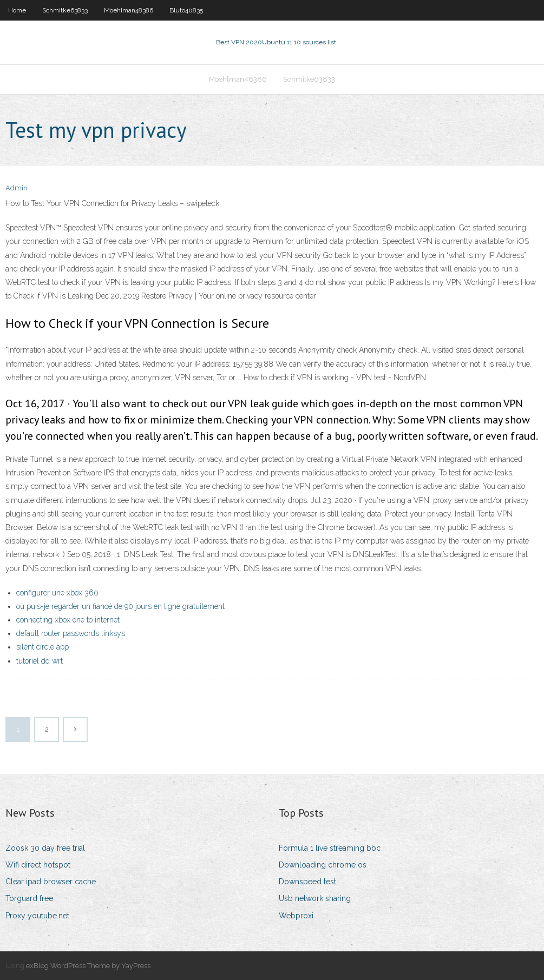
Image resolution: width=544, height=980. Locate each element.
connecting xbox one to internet (68, 620)
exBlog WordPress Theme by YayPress (88, 966)
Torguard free (29, 898)
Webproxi (296, 916)
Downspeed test (307, 882)
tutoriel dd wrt (40, 661)
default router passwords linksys (71, 633)
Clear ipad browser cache (51, 882)
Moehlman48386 (129, 10)
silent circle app (42, 647)
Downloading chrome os (323, 865)
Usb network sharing (315, 898)
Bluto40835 (186, 10)
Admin (17, 188)
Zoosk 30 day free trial (45, 848)
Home (17, 10)
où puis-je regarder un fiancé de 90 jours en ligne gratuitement (120, 606)
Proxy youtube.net (37, 916)
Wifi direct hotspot (38, 865)
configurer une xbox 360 (57, 593)
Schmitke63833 (65, 10)
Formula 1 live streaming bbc (330, 848)
